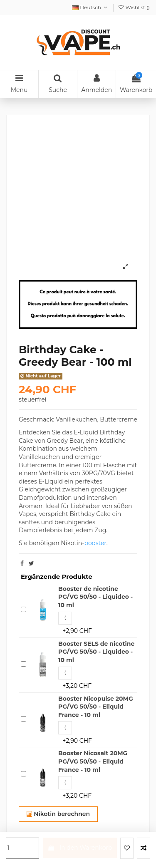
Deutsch (90, 7)
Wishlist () (134, 7)
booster (95, 543)
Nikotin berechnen (58, 814)
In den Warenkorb (80, 848)
